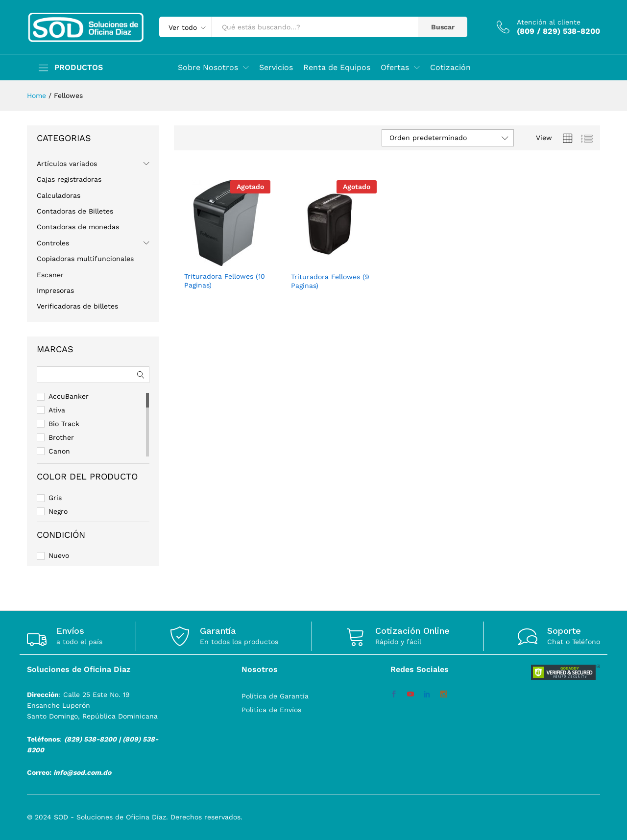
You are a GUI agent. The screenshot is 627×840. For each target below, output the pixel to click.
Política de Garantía (275, 696)
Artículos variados (67, 164)
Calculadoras (59, 195)
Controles (53, 243)
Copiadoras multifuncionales (85, 259)
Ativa (57, 410)
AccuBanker (69, 396)
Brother (61, 437)
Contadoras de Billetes (75, 211)
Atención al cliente (549, 22)
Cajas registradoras (69, 179)
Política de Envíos (271, 710)
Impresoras (55, 290)
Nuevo (59, 555)
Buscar (443, 27)
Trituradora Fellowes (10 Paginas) (225, 281)
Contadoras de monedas (78, 227)
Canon (59, 451)
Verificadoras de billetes (77, 306)
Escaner (50, 275)
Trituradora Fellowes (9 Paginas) (330, 281)
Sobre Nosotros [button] (208, 68)
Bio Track (64, 424)
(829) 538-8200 (90, 739)
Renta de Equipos (337, 68)
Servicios (276, 68)
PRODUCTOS (79, 68)
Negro (58, 511)
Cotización (450, 68)
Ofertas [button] (395, 68)
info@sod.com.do (82, 772)
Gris (55, 498)
